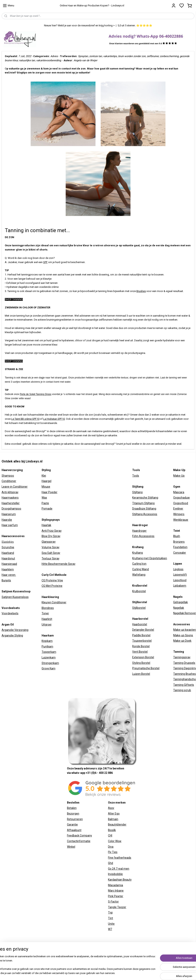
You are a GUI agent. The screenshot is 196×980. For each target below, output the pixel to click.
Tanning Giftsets (184, 685)
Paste (45, 503)
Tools (136, 476)
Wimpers (179, 514)
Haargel (46, 481)
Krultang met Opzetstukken (150, 558)
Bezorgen (73, 814)
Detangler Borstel (143, 630)
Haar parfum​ (10, 525)
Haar (45, 492)
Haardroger (139, 531)
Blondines (48, 608)
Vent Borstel (140, 652)
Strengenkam (50, 663)
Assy (111, 808)
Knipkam (47, 641)
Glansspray (49, 542)
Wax (44, 498)
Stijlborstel (139, 608)
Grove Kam (48, 668)
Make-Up (179, 476)
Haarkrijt (47, 619)
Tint (110, 918)
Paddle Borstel (141, 635)
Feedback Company (79, 835)
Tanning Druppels (184, 663)
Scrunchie (8, 547)
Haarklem (8, 569)
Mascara (179, 492)
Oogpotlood (181, 503)
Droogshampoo (11, 509)
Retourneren (75, 819)
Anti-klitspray (10, 492)
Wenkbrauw (181, 520)
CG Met (46, 586)
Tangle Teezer (117, 907)
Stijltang (137, 492)
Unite (111, 924)
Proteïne (57, 586)
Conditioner (9, 481)
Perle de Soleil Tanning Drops (36, 394)
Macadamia (115, 885)
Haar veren (9, 575)
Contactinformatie (79, 841)
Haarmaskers (10, 498)
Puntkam (47, 646)
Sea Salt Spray (51, 553)
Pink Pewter (116, 896)
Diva (111, 847)
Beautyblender (117, 825)
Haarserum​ (9, 514)
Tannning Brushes (184, 674)
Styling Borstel (141, 663)
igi (111, 913)
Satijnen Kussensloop (15, 597)
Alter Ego (114, 814)
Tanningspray (182, 657)
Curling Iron (139, 564)
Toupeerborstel (142, 641)
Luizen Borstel (141, 674)
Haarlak (46, 525)
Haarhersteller (11, 503)
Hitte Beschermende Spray (58, 564)
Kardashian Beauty (120, 880)
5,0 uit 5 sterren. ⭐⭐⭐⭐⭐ (135, 25)
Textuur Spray (50, 558)
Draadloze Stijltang (144, 509)
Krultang (137, 553)
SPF (45, 262)
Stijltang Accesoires (145, 514)
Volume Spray (50, 547)
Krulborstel (139, 591)
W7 (110, 929)
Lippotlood (180, 580)
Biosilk (112, 830)
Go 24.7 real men (119, 869)
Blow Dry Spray (51, 536)
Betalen (72, 808)
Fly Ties (113, 852)
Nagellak (179, 608)
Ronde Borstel (141, 646)
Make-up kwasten (184, 630)
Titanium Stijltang (143, 503)
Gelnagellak (180, 602)
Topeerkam (49, 652)
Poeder (52, 492)
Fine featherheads (120, 858)
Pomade (47, 509)
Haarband (8, 553)
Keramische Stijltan (144, 498)
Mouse (46, 487)
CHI (110, 835)
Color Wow (115, 841)
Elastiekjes (8, 542)
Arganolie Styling (12, 636)
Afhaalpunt (74, 830)
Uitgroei (46, 625)
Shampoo (8, 476)
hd (111, 863)
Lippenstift (180, 575)
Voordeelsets (10, 613)
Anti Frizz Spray (52, 531)
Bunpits (6, 580)
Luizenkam (49, 657)
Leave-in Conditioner (15, 487)
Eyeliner (178, 509)
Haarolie (7, 520)
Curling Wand (140, 569)
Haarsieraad (9, 564)
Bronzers (179, 542)
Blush (177, 536)
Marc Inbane (116, 891)
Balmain (113, 819)
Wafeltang (139, 575)
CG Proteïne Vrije (52, 580)
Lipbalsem (180, 586)
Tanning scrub (182, 690)
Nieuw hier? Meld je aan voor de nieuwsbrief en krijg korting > (79, 25)
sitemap (134, 959)
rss (142, 959)
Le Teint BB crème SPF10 (25, 419)
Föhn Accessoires (143, 536)
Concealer (180, 553)
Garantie (72, 825)
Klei (44, 476)
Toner (45, 613)
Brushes (141, 291)
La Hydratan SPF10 (54, 419)
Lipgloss (178, 569)
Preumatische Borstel (146, 668)
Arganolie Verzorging (15, 630)
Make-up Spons (183, 635)
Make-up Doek (182, 641)
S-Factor (113, 902)
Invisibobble (115, 874)
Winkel (71, 847)
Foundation (180, 547)
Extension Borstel (143, 657)
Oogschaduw (181, 498)
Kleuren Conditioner (54, 602)
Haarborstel (140, 624)
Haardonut (8, 558)
